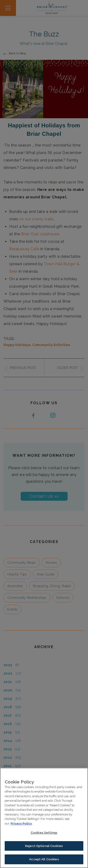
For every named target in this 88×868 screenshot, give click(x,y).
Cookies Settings (44, 833)
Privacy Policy (21, 824)
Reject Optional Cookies (44, 847)
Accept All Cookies (44, 860)
